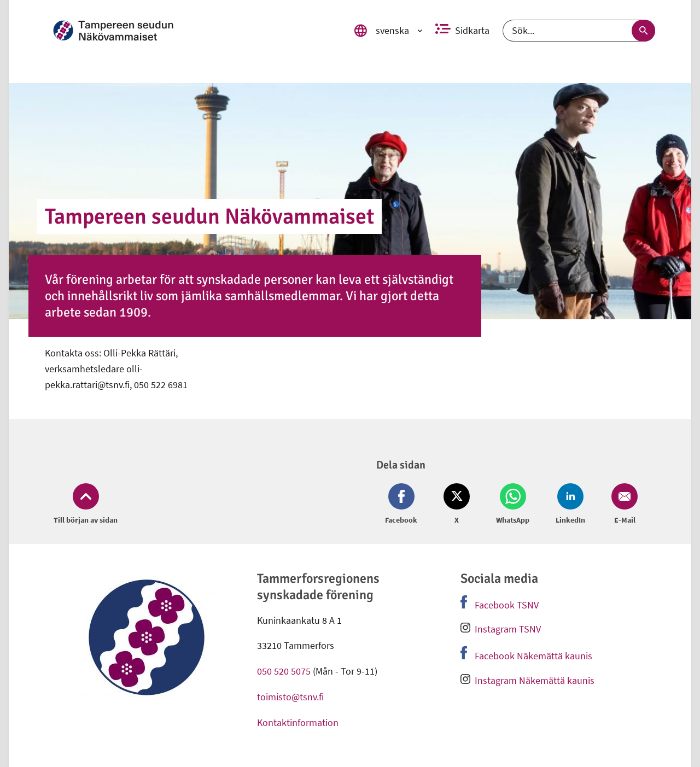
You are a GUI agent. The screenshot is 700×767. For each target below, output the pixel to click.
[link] (197, 31)
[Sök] (579, 31)
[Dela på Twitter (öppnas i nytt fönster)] (457, 505)
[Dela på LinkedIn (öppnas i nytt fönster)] (570, 505)
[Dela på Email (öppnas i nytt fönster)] (622, 505)
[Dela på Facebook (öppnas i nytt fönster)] (403, 505)
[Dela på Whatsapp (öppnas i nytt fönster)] (513, 505)
